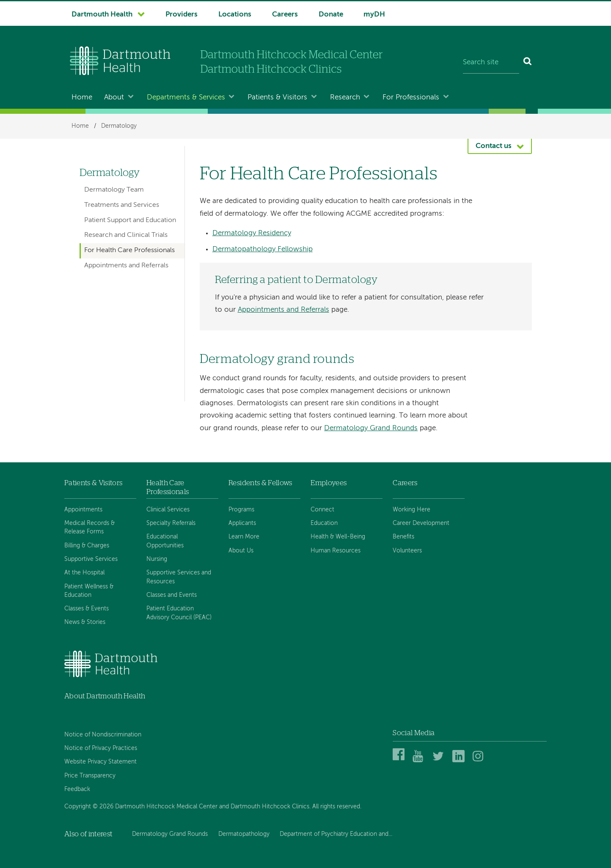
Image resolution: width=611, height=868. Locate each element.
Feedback (77, 789)
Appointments (83, 510)
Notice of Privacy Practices (101, 748)
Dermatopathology (244, 834)
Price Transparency (90, 776)
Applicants (242, 523)
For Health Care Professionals (129, 250)
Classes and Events (172, 595)
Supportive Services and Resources (179, 577)
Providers (182, 15)
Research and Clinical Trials (126, 235)
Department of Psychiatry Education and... (336, 834)
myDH (374, 15)
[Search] (528, 63)
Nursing (157, 559)
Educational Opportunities (165, 541)
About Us (241, 551)
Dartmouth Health (102, 15)
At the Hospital (84, 573)
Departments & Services (186, 98)
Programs (241, 510)
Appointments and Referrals (283, 310)
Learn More (244, 537)
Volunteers (407, 551)
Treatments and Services (122, 205)
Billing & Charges (87, 546)
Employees (329, 483)
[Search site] (491, 63)
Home (82, 98)
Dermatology (119, 126)
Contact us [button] (494, 146)
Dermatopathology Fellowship (263, 249)
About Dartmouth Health (105, 696)
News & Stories (85, 622)
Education (324, 523)
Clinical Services (168, 510)
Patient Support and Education (130, 220)
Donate (331, 15)
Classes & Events (87, 609)
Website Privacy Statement (100, 762)
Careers (285, 15)
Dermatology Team (114, 190)
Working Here (411, 510)
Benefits (403, 537)
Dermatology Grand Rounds (371, 428)
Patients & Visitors (277, 98)
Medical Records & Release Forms (89, 527)
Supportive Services (91, 559)
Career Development (421, 523)
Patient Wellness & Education (89, 591)
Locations (235, 15)
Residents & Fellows (260, 483)
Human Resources (336, 551)
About (114, 98)
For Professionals (411, 98)
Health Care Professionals (168, 487)
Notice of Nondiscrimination (103, 735)
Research (345, 98)
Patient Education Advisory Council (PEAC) (179, 613)
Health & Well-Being (338, 537)
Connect (322, 510)
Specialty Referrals (171, 523)
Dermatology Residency (252, 233)
